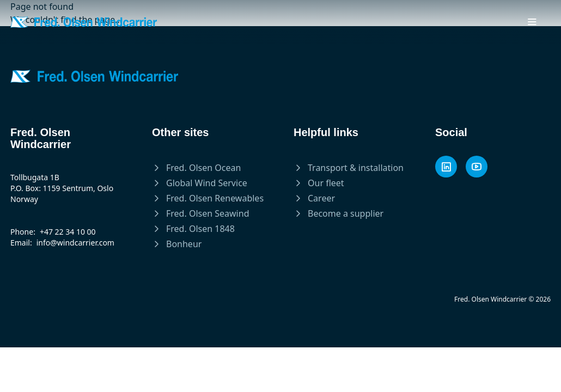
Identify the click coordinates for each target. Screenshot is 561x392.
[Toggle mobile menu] (532, 22)
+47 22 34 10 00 (68, 232)
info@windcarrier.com (75, 243)
